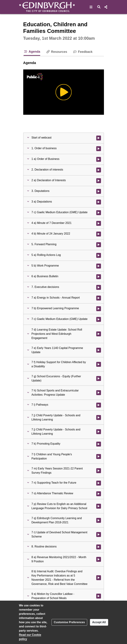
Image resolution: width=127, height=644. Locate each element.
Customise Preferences (69, 622)
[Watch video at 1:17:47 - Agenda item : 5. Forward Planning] (99, 245)
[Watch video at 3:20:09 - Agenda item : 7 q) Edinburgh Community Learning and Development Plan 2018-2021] (99, 520)
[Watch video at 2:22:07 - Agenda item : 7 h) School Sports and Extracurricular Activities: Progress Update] (99, 393)
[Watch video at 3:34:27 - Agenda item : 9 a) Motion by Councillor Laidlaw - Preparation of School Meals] (99, 596)
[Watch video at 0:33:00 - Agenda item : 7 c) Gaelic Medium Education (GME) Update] (99, 213)
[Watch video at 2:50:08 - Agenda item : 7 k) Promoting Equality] (99, 444)
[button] (91, 7)
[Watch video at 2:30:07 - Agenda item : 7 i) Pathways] (99, 405)
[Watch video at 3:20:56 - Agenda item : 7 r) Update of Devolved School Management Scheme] (99, 535)
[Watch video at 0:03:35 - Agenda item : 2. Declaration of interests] (99, 170)
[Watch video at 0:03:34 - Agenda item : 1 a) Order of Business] (99, 159)
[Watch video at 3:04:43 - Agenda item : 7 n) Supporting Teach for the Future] (99, 483)
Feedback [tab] (83, 52)
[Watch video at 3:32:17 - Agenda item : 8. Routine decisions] (99, 547)
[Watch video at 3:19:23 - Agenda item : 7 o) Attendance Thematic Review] (99, 494)
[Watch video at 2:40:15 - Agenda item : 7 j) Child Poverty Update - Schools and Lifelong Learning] (99, 417)
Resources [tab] (56, 52)
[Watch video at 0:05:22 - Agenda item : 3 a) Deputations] (99, 202)
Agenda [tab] (32, 52)
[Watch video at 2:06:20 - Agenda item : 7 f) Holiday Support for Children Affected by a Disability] (99, 364)
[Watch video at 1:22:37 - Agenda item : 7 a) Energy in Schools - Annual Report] (99, 298)
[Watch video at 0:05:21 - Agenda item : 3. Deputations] (99, 191)
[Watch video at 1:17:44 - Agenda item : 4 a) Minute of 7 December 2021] (99, 223)
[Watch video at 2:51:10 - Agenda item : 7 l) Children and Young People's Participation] (99, 457)
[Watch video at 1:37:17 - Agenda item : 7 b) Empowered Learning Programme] (99, 309)
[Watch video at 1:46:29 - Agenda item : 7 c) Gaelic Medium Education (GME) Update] (99, 319)
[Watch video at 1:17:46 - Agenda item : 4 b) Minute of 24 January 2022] (99, 234)
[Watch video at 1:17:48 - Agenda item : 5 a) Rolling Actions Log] (99, 255)
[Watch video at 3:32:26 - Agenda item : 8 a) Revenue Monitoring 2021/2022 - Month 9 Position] (99, 559)
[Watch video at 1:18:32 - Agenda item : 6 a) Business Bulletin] (99, 277)
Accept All (99, 622)
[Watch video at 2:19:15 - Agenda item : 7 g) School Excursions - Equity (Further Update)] (99, 378)
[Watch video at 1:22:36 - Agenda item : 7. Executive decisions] (99, 287)
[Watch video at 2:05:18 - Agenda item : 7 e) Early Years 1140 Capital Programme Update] (99, 350)
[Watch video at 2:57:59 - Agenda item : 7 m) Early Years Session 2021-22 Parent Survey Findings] (99, 471)
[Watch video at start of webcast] (99, 138)
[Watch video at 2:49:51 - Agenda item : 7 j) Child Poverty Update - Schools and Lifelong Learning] (99, 432)
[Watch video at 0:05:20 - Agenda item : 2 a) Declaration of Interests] (99, 181)
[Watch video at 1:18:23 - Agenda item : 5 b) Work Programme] (99, 266)
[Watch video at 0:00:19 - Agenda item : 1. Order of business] (99, 149)
